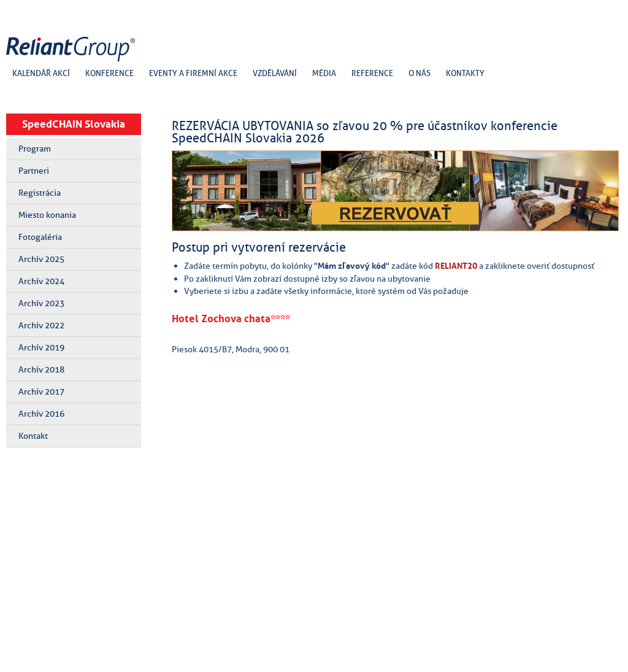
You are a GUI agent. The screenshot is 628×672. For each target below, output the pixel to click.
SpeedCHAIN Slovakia (74, 124)
